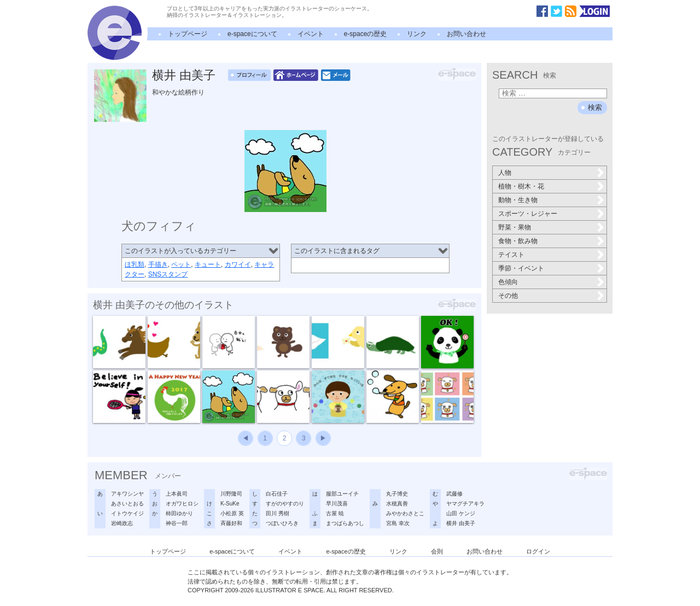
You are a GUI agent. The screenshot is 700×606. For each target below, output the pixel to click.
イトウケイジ (127, 513)
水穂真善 (397, 504)
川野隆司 (231, 494)
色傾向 (508, 282)
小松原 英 (232, 513)
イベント (311, 34)
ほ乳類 (135, 264)
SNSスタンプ (168, 274)
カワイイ (238, 264)
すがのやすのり (285, 504)
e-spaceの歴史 (366, 34)
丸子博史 (397, 494)
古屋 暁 (335, 513)
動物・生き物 (518, 200)
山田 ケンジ (461, 513)
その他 (508, 296)
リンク (417, 34)
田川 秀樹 (278, 513)
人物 (505, 173)
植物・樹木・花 (521, 186)
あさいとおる (127, 504)
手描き (158, 264)
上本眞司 (177, 494)
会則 (437, 551)
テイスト (511, 255)
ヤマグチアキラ (465, 504)
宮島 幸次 (398, 523)
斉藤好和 (231, 523)
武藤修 (454, 494)
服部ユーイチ (342, 494)
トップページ (188, 34)
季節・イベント (521, 268)
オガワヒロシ (182, 504)
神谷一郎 (177, 523)
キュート (208, 264)
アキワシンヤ (127, 494)
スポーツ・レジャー (528, 214)
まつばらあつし (345, 523)
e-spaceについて (252, 34)
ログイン (538, 551)
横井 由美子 (184, 75)
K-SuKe (230, 504)
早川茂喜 (337, 504)
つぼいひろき (282, 523)
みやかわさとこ (405, 513)
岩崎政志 (122, 523)
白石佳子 (277, 494)
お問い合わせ (466, 34)
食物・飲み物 (518, 241)
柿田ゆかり (179, 513)
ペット (181, 264)
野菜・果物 (515, 227)
